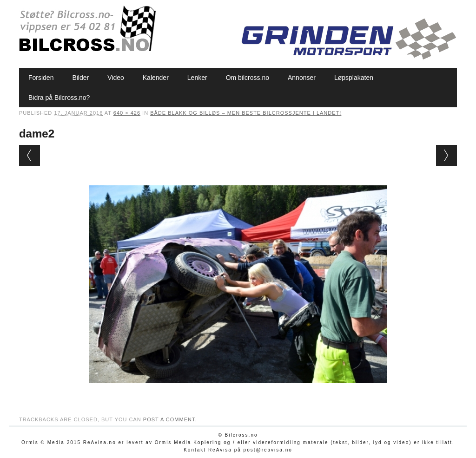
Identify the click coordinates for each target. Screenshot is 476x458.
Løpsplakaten (354, 78)
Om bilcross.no (248, 78)
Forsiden (41, 78)
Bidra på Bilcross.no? (59, 98)
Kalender (156, 78)
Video (116, 78)
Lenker (197, 78)
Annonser (302, 78)
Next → (446, 155)
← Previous (30, 155)
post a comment (169, 419)
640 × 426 (127, 113)
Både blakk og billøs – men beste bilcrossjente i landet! (246, 113)
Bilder (80, 78)
